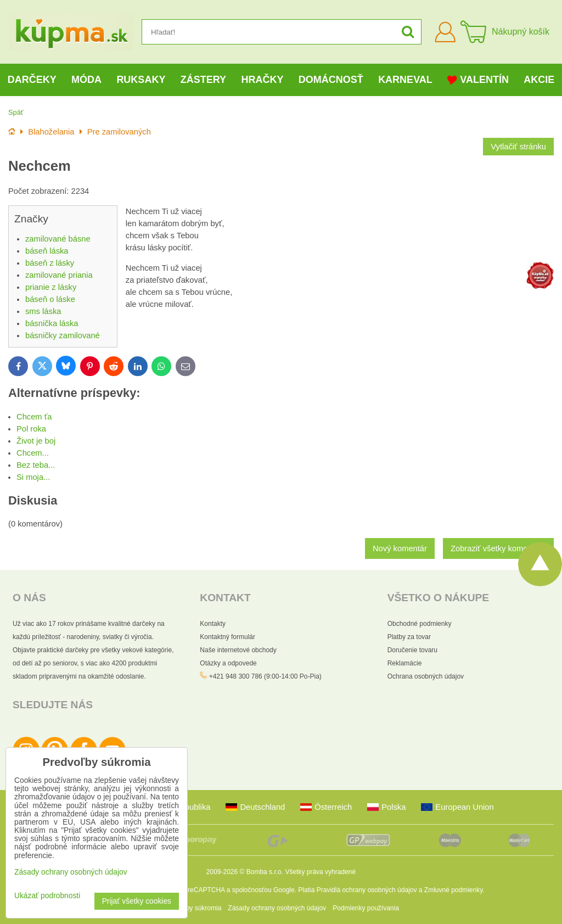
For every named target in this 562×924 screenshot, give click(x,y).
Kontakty (213, 624)
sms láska (43, 311)
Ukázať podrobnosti (47, 896)
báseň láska (47, 251)
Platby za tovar (409, 637)
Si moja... (33, 477)
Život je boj (36, 441)
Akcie (539, 80)
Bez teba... (36, 465)
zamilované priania (59, 275)
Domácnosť (331, 80)
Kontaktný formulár (227, 637)
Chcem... (33, 453)
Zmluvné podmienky (454, 890)
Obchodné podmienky (420, 624)
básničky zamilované (63, 335)
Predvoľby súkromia (192, 908)
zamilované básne (58, 239)
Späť (16, 112)
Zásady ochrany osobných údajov (277, 908)
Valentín (478, 80)
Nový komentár (400, 548)
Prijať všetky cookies (137, 901)
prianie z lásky (51, 287)
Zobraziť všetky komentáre (498, 548)
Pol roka (31, 429)
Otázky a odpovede (228, 663)
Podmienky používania (366, 908)
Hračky (262, 80)
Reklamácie (405, 663)
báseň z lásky (50, 263)
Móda (86, 80)
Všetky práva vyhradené (320, 872)
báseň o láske (50, 299)
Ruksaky (141, 80)
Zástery (203, 80)
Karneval (405, 80)
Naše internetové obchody (238, 650)
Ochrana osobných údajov (426, 676)
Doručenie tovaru (412, 650)
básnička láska (52, 323)
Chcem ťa (34, 417)
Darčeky (32, 80)
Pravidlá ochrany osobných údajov (367, 890)
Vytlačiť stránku (518, 147)
